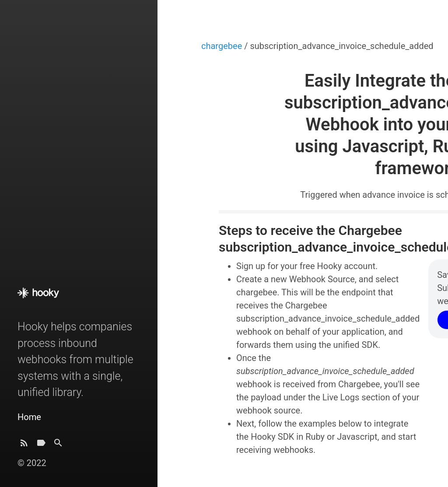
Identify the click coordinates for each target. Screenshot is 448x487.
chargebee (223, 46)
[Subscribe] (24, 445)
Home (29, 417)
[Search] (58, 445)
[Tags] (41, 445)
